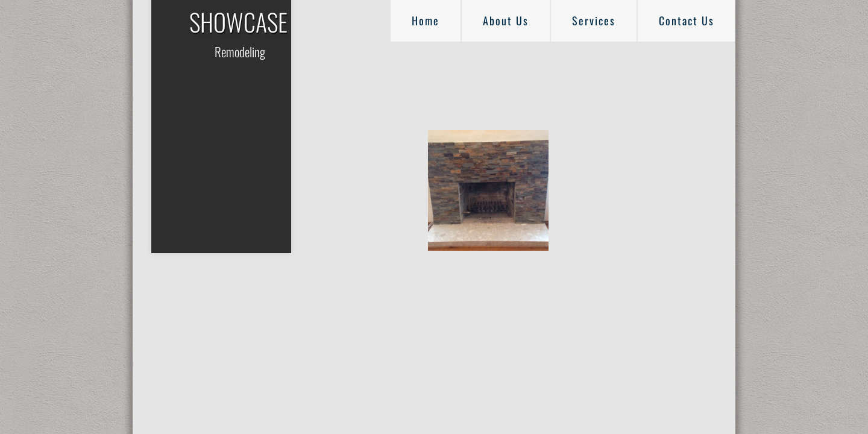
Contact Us (687, 20)
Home (426, 20)
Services (594, 20)
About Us (506, 20)
